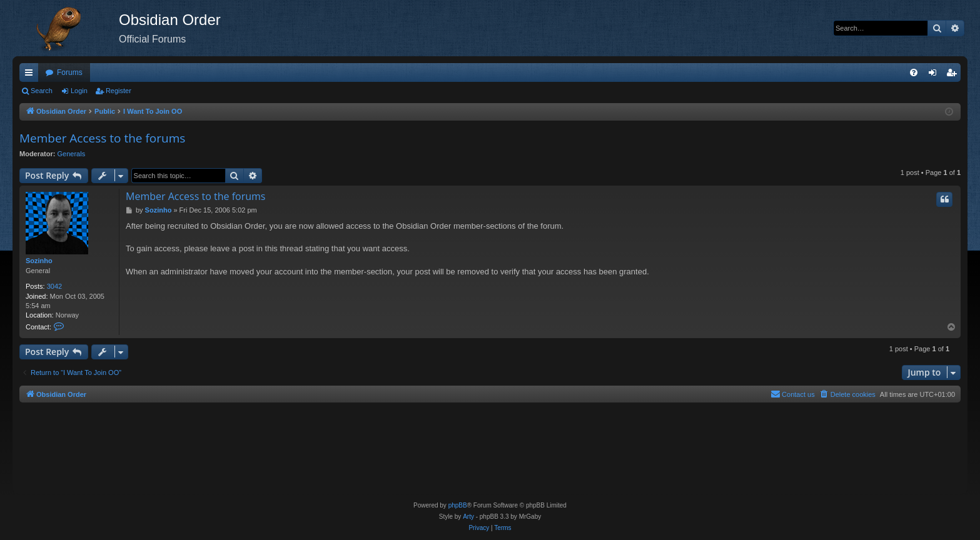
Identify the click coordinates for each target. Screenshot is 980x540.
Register (119, 91)
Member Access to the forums (102, 138)
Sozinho (39, 261)
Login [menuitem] (935, 75)
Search (42, 91)
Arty (468, 517)
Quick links (31, 75)
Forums (70, 72)
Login (79, 91)
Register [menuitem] (954, 75)
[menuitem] (914, 72)
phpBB (458, 505)
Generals (72, 154)
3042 (54, 286)
